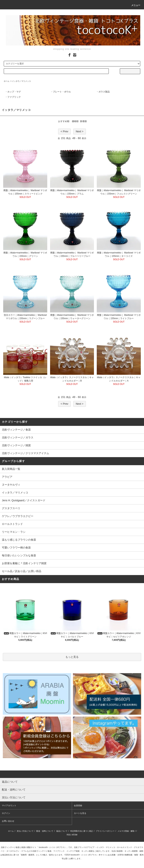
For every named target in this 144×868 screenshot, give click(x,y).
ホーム (7, 81)
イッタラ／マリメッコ (21, 81)
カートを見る (80, 813)
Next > (80, 131)
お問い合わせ (8, 821)
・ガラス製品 (103, 92)
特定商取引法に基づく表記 (82, 831)
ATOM (75, 835)
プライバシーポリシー (105, 831)
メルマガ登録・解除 (126, 831)
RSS (69, 835)
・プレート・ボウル (61, 92)
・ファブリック (13, 97)
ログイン (6, 813)
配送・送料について (45, 831)
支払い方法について (25, 831)
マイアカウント (9, 805)
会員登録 (78, 805)
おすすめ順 (64, 121)
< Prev (64, 131)
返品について (62, 831)
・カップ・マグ (13, 92)
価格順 (75, 121)
